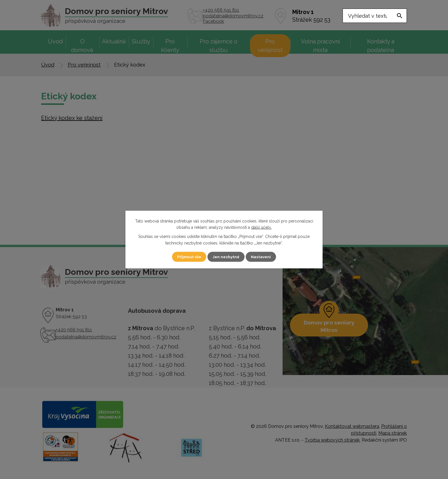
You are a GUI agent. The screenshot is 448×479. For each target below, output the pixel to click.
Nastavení (264, 256)
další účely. (261, 227)
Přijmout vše (187, 256)
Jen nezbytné (226, 256)
